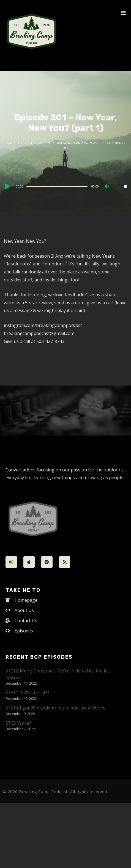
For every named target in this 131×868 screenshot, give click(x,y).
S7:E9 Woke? (18, 723)
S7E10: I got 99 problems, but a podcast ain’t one (56, 708)
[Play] (7, 186)
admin (45, 143)
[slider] (57, 186)
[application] (65, 186)
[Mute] (107, 187)
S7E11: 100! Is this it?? (27, 693)
